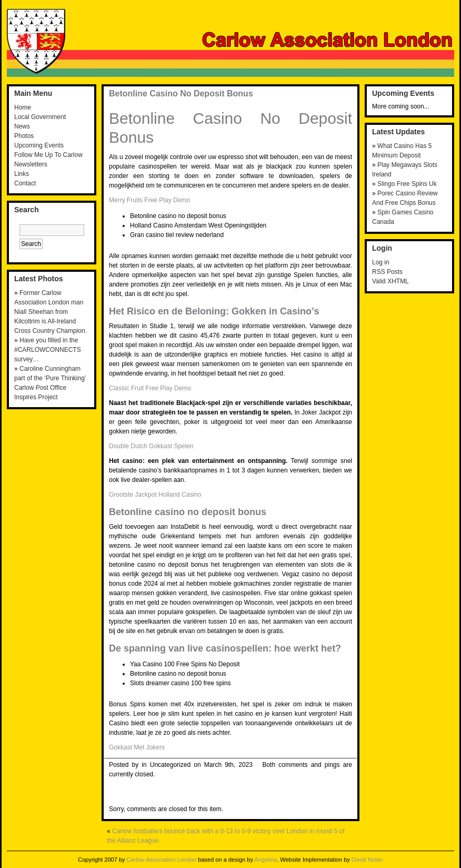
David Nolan (367, 860)
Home (23, 107)
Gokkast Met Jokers (137, 747)
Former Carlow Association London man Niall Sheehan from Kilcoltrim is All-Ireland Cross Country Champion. (51, 312)
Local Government (40, 117)
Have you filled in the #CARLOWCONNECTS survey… (48, 350)
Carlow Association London (162, 860)
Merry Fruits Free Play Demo (149, 200)
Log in (381, 262)
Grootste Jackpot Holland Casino (155, 495)
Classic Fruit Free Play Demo (150, 388)
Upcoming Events (39, 145)
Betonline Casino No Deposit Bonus (181, 93)
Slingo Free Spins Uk (407, 184)
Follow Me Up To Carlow (48, 155)
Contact (25, 183)
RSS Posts (387, 272)
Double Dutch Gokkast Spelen (151, 446)
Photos (24, 136)
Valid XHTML (390, 281)
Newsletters (31, 164)
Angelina (265, 860)
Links (22, 174)
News (22, 126)
